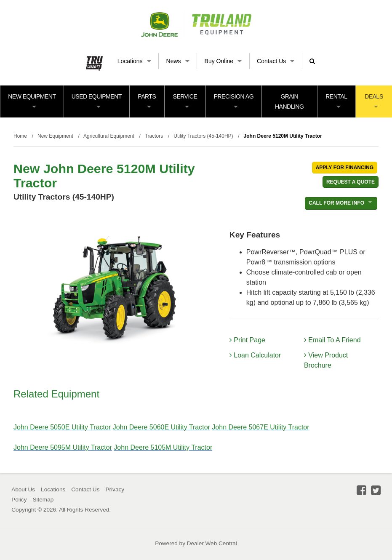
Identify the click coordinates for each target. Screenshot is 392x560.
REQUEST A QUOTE (351, 182)
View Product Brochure (326, 360)
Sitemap (43, 500)
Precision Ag (234, 100)
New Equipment (32, 100)
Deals (374, 100)
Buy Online (223, 61)
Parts (147, 100)
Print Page (247, 340)
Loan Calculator (255, 355)
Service (185, 100)
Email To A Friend (332, 340)
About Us (23, 489)
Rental (336, 100)
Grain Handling (289, 101)
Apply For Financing (345, 168)
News (178, 61)
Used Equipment (97, 100)
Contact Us (276, 61)
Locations (134, 61)
